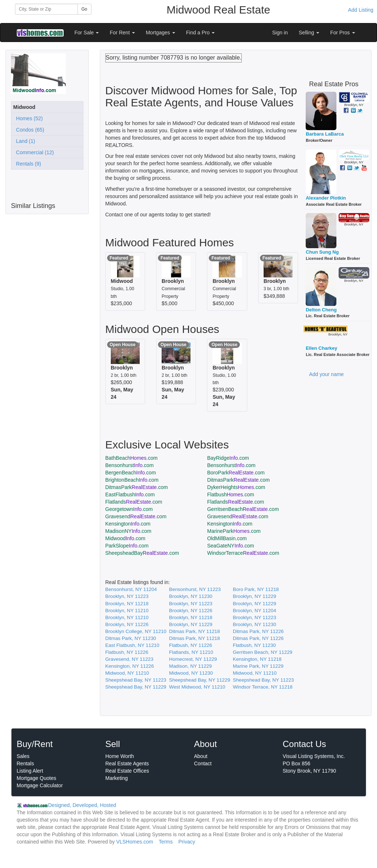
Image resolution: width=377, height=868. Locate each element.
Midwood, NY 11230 (191, 673)
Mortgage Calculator (40, 785)
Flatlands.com (134, 502)
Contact (203, 763)
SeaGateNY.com (230, 546)
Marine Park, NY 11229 (258, 666)
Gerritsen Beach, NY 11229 (263, 652)
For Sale (87, 33)
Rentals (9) (27, 164)
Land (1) (24, 141)
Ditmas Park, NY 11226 (258, 631)
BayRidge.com (228, 458)
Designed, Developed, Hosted (82, 805)
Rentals (25, 763)
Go (84, 9)
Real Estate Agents (127, 763)
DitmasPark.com (238, 480)
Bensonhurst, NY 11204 (131, 589)
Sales (23, 756)
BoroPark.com (236, 473)
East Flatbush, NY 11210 (132, 645)
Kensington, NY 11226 (130, 666)
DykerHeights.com (236, 487)
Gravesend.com (136, 516)
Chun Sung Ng (322, 252)
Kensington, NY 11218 (257, 659)
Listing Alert (30, 771)
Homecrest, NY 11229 (193, 659)
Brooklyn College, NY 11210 (136, 631)
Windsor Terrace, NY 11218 (263, 687)
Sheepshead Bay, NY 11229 (199, 680)
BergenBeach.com (131, 473)
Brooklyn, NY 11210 (127, 611)
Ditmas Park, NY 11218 (194, 631)
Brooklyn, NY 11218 (127, 604)
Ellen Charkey (321, 348)
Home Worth (120, 756)
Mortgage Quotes (37, 778)
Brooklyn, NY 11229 (255, 596)
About (201, 756)
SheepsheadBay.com (142, 553)
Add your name (326, 374)
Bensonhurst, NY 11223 (195, 589)
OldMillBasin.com (227, 538)
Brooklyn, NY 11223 (127, 596)
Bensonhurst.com (129, 465)
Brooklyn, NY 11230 (191, 596)
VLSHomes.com (135, 842)
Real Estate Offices (127, 771)
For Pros (343, 33)
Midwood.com (125, 538)
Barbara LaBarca (325, 134)
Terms (166, 842)
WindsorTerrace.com (243, 553)
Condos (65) (29, 130)
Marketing (116, 778)
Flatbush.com (230, 494)
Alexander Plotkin (326, 198)
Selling (309, 33)
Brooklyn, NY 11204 (255, 611)
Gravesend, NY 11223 (129, 659)
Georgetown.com (129, 509)
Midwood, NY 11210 (127, 673)
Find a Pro (200, 33)
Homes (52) (28, 118)
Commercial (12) (33, 152)
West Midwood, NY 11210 (197, 687)
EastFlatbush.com (130, 494)
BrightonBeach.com (132, 480)
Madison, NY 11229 (190, 666)
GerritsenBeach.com (243, 509)
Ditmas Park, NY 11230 (131, 638)
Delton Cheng (321, 310)
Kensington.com (128, 524)
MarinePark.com (234, 531)
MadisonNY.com (128, 531)
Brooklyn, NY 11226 (191, 611)
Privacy (187, 842)
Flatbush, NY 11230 (255, 645)
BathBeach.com (131, 458)
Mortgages (161, 33)
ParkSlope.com (127, 546)
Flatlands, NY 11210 (191, 652)
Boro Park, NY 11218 (256, 589)
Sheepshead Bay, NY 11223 (136, 680)
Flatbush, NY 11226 (191, 645)
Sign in (280, 33)
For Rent (122, 33)
